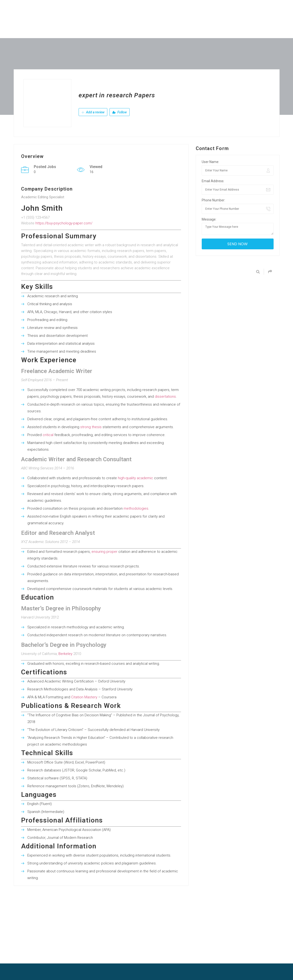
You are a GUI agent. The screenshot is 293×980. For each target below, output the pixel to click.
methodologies (136, 508)
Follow (120, 112)
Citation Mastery (84, 697)
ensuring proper (104, 552)
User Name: (210, 162)
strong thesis (91, 427)
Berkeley (65, 654)
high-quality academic (135, 478)
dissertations (165, 397)
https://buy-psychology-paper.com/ (64, 223)
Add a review (93, 112)
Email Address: (213, 181)
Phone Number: (213, 200)
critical (48, 435)
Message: (209, 219)
